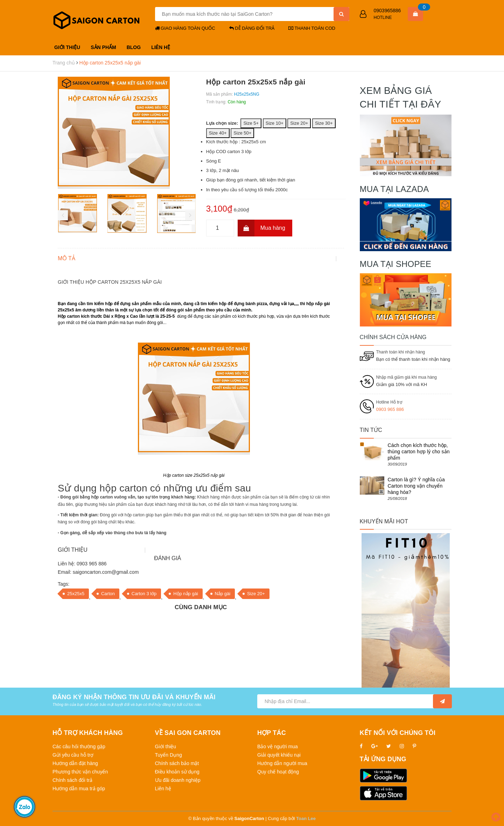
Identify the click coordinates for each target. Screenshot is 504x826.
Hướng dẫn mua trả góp (79, 789)
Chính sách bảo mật (177, 763)
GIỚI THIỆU (67, 47)
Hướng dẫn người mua (282, 763)
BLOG (134, 47)
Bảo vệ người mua (278, 746)
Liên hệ (163, 789)
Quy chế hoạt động (278, 772)
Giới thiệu (166, 746)
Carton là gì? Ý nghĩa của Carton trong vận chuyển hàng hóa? (416, 486)
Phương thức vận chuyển (80, 772)
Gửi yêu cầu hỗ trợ (73, 755)
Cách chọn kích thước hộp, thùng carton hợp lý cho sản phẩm (419, 452)
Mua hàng (261, 228)
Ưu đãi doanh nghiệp (178, 780)
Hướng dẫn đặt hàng (75, 763)
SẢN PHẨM (103, 47)
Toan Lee (306, 818)
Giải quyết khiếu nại (279, 755)
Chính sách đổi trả (72, 780)
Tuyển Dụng (169, 755)
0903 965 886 (390, 409)
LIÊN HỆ (161, 47)
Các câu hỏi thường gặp (79, 746)
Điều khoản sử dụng (177, 772)
